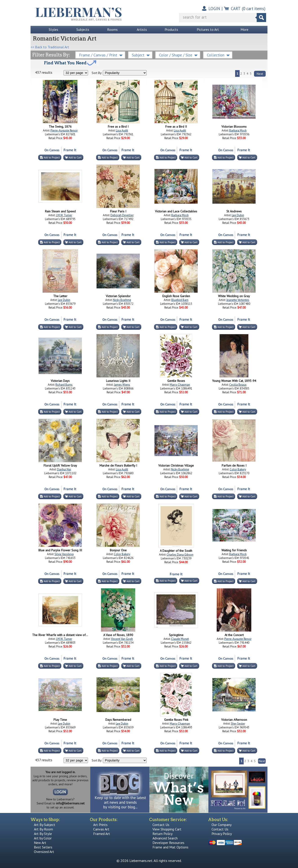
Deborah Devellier (122, 215)
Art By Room (43, 829)
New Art (40, 843)
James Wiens (122, 385)
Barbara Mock (238, 130)
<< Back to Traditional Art (50, 47)
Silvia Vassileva (64, 554)
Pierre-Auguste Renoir (64, 130)
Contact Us (161, 825)
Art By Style (43, 834)
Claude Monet (180, 639)
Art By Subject (45, 825)
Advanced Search (165, 838)
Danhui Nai (64, 469)
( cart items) (254, 9)
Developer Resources (168, 843)
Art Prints (100, 825)
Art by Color (43, 838)
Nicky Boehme (122, 300)
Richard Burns (64, 385)
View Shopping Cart (167, 829)
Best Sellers (43, 847)
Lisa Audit (122, 130)
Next (260, 74)
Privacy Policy (222, 834)
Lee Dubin (238, 215)
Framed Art (102, 834)
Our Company (222, 825)
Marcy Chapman (180, 385)
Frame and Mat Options (170, 847)
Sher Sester (238, 724)
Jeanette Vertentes (238, 300)
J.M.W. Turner (64, 215)
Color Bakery (238, 469)
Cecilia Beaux (238, 385)
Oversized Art (44, 852)
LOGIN (214, 9)
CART (236, 9)
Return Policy (162, 834)
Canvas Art (101, 829)
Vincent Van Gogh (122, 639)
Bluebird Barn (180, 300)
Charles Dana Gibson (180, 555)
